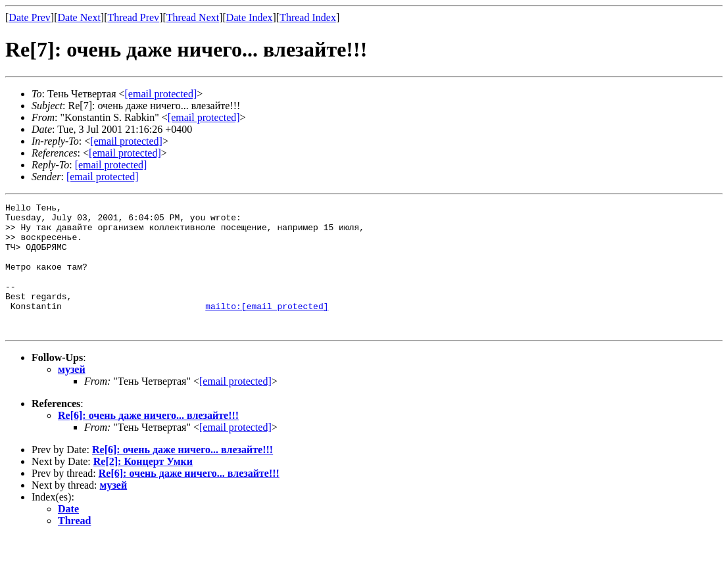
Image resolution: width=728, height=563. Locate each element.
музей (72, 395)
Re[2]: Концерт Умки (143, 487)
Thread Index (308, 17)
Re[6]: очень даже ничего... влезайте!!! (148, 441)
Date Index (250, 17)
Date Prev (30, 17)
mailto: (267, 328)
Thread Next (193, 17)
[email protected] (235, 407)
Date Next (79, 17)
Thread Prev (133, 17)
